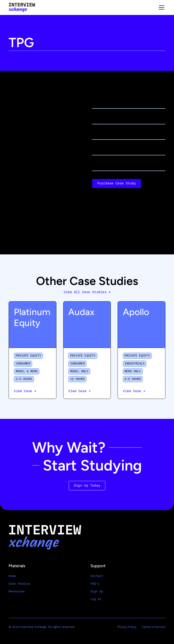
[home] (22, 7)
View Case (25, 391)
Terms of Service (153, 627)
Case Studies (19, 584)
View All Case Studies (87, 292)
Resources (17, 591)
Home (12, 576)
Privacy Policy (127, 627)
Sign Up (97, 591)
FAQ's (95, 584)
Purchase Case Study (117, 183)
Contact (97, 576)
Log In (96, 599)
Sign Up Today (87, 486)
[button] (161, 7)
